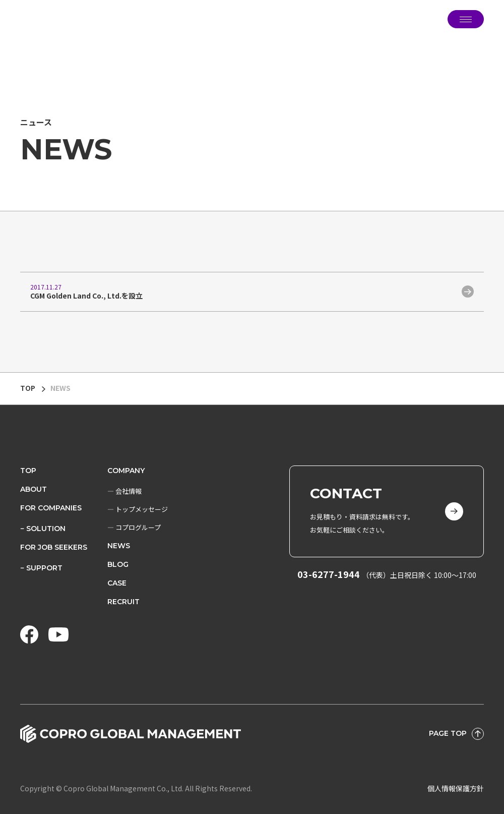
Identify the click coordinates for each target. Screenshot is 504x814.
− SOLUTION (43, 529)
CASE (117, 583)
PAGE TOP (456, 734)
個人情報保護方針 (456, 788)
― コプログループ (134, 527)
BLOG (118, 564)
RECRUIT (123, 602)
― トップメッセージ (138, 509)
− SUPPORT (41, 568)
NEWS (119, 546)
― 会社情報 (124, 491)
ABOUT (34, 489)
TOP (28, 388)
